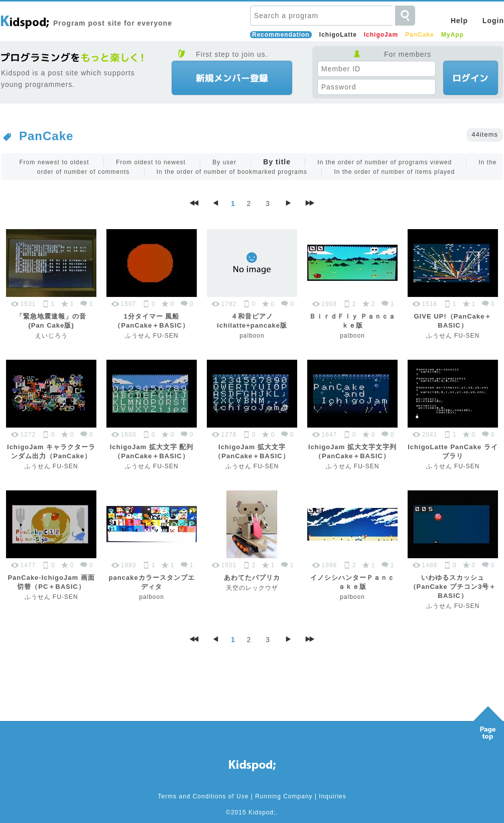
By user (224, 162)
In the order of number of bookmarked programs (232, 172)
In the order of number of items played (394, 172)
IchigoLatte (338, 35)
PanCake (420, 35)
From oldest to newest (151, 162)
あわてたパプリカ (252, 578)
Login (493, 21)
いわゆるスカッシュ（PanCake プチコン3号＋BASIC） (453, 587)
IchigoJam (381, 35)
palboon (252, 336)
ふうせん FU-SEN (152, 336)
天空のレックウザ (252, 588)
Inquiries (332, 796)
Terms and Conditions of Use (203, 796)
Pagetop (488, 721)
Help (459, 21)
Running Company (284, 796)
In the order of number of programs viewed (385, 162)
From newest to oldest (54, 162)
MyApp (453, 35)
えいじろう (51, 336)
